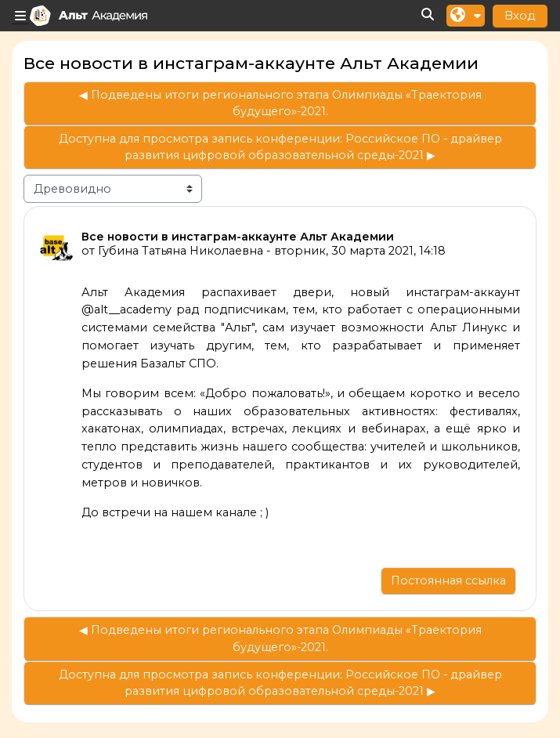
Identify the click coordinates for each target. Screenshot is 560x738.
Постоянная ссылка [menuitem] (448, 581)
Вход (520, 15)
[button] (428, 15)
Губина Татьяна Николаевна (181, 251)
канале (236, 512)
